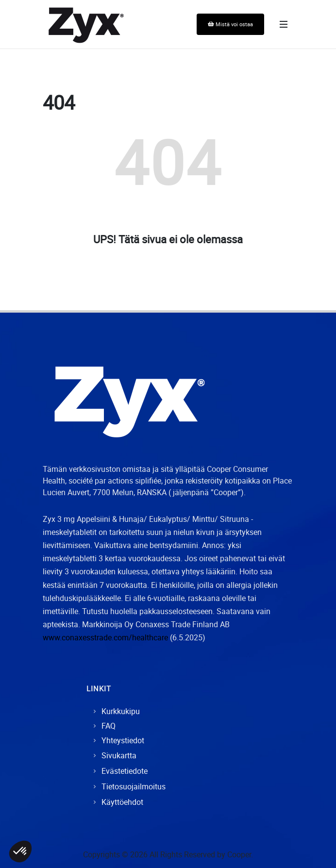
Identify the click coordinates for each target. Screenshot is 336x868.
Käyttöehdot (122, 802)
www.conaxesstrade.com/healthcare (105, 637)
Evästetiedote (125, 771)
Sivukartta (119, 755)
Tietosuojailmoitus (134, 786)
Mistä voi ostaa (230, 24)
